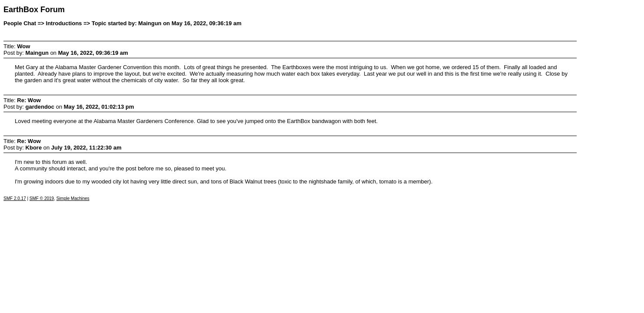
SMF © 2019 (42, 198)
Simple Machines (73, 198)
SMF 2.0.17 (15, 198)
